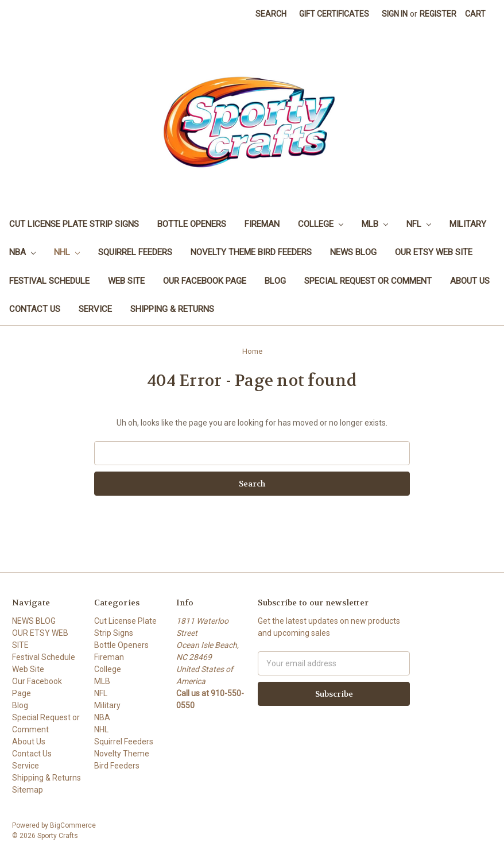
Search (271, 14)
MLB (375, 224)
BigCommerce (73, 825)
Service (95, 309)
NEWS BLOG (353, 252)
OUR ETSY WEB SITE (434, 252)
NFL (419, 224)
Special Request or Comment (368, 281)
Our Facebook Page (205, 281)
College (321, 224)
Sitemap (28, 790)
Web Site (126, 281)
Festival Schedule (49, 281)
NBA (22, 252)
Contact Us (35, 309)
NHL (67, 252)
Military (468, 224)
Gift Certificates (334, 14)
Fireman (262, 224)
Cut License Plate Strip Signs (74, 224)
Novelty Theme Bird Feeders (251, 252)
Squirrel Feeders (135, 252)
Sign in (395, 14)
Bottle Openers (192, 224)
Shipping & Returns (172, 309)
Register (438, 14)
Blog (275, 281)
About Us (470, 281)
